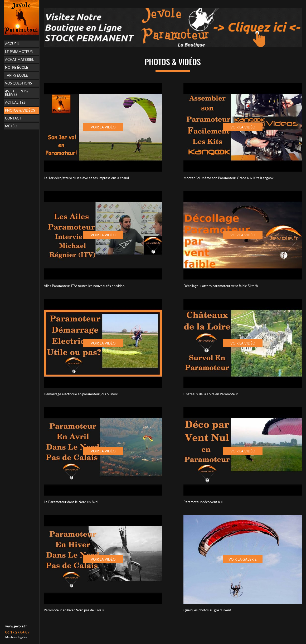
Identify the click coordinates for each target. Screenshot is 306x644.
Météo (11, 126)
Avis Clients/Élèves (17, 93)
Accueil (12, 44)
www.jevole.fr (16, 626)
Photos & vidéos (20, 110)
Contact (13, 118)
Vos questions (18, 83)
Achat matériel (20, 59)
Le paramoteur (19, 52)
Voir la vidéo (103, 127)
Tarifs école (16, 75)
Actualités (15, 102)
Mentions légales (16, 637)
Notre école (17, 67)
